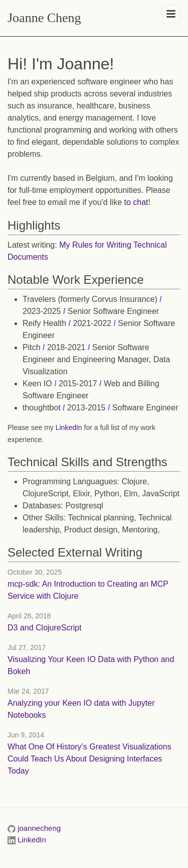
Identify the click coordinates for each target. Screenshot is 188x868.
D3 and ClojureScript (45, 628)
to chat (136, 202)
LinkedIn (69, 427)
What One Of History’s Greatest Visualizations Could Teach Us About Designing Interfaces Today (89, 759)
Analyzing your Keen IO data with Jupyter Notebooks (81, 709)
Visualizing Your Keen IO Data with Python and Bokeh (91, 665)
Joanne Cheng (44, 18)
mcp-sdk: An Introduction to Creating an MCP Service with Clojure (88, 590)
